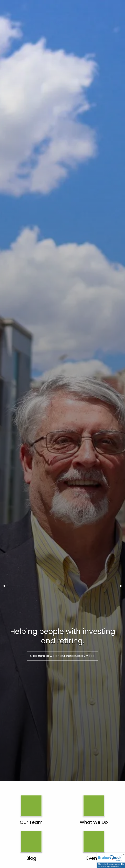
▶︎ (123, 586)
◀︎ (5, 586)
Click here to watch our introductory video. (62, 656)
